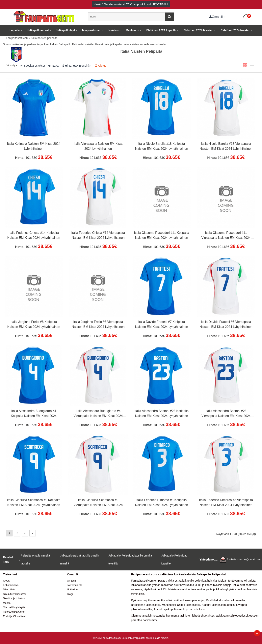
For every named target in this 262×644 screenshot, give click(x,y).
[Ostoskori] (246, 17)
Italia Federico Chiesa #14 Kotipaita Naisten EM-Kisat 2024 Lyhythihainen (34, 235)
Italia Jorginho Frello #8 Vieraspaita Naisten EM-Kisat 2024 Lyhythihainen (98, 324)
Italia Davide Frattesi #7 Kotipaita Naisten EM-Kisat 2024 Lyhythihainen (162, 324)
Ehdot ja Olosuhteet (14, 616)
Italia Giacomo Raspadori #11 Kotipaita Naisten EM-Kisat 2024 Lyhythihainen (162, 235)
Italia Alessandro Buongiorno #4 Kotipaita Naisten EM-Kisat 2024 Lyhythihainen (34, 414)
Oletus (101, 66)
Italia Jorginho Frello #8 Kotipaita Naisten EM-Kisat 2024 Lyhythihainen (34, 324)
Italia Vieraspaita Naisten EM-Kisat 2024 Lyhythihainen (98, 146)
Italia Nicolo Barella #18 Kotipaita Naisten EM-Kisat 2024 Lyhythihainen (162, 146)
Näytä (54, 66)
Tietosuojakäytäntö (14, 612)
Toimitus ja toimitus (14, 598)
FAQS (6, 581)
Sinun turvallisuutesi (14, 594)
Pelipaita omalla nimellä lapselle (35, 559)
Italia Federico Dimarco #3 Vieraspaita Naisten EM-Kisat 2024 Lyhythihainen (226, 503)
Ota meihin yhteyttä (14, 607)
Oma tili (216, 17)
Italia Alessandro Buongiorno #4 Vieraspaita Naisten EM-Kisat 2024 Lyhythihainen (98, 414)
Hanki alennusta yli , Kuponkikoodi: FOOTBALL (131, 4)
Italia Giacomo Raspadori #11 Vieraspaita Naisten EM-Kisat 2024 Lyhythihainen (226, 236)
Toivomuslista (75, 585)
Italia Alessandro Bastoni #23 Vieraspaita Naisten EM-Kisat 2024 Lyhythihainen (226, 414)
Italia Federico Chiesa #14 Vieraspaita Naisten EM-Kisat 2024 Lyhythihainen (98, 235)
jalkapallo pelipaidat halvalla (199, 581)
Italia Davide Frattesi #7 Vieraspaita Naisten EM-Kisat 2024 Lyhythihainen (226, 324)
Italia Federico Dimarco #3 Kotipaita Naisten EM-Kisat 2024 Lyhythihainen (162, 503)
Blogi (70, 594)
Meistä (7, 603)
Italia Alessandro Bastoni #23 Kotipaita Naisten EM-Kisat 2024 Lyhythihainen (161, 413)
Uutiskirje (72, 589)
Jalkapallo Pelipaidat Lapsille (174, 559)
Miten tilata (9, 589)
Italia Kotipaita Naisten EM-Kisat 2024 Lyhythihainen (34, 146)
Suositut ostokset (32, 66)
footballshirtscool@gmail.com (244, 559)
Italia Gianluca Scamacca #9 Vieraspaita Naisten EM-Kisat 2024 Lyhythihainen (98, 503)
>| (33, 533)
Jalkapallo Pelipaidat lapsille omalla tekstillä (130, 559)
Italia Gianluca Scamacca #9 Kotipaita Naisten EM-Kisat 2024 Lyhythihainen (34, 503)
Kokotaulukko (11, 585)
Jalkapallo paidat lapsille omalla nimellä (80, 559)
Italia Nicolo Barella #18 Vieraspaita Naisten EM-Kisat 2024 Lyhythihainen (226, 146)
